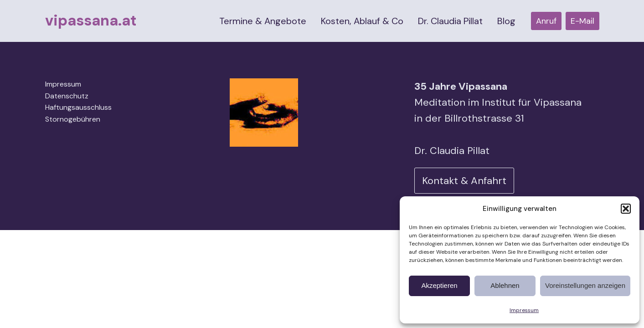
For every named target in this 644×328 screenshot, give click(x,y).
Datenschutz (67, 96)
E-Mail (582, 21)
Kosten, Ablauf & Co (362, 21)
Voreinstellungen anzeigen (585, 285)
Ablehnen (505, 285)
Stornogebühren (73, 119)
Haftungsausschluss (78, 107)
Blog (506, 21)
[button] (626, 209)
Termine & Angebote (263, 21)
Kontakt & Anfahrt (464, 181)
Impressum (524, 310)
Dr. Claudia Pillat (450, 21)
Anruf (546, 21)
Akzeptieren (439, 285)
